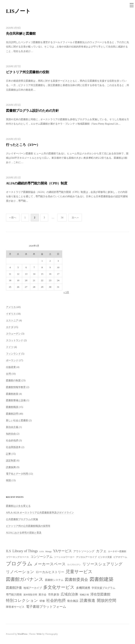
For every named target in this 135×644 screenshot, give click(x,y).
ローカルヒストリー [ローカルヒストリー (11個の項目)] (50, 572)
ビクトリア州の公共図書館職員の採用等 (28, 526)
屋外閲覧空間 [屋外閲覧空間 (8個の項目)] (30, 595)
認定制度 (11, 460)
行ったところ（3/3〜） (23, 145)
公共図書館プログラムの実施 (22, 519)
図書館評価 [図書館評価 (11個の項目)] (14, 588)
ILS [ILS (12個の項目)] (8, 551)
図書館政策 (12, 394)
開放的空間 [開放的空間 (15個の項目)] (107, 600)
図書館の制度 (13, 380)
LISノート (18, 11)
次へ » (75, 217)
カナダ (10, 327)
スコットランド (15, 340)
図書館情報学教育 (16, 387)
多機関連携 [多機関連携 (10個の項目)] (83, 588)
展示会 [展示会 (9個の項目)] (42, 595)
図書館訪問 (12, 414)
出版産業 (11, 367)
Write (39, 634)
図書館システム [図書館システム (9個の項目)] (54, 580)
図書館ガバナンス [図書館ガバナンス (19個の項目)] (25, 579)
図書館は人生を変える (18, 506)
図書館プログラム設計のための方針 (32, 111)
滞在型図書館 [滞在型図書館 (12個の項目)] (100, 594)
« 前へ (13, 217)
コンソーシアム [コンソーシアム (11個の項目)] (41, 557)
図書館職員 (12, 407)
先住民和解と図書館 (21, 34)
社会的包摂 (12, 440)
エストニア (12, 320)
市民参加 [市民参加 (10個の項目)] (54, 594)
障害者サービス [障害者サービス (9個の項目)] (15, 607)
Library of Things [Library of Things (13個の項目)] (25, 551)
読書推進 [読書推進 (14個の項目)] (88, 601)
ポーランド (12, 360)
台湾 (8, 374)
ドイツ (10, 347)
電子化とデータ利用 (17, 474)
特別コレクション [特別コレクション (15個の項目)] (22, 600)
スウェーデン (13, 334)
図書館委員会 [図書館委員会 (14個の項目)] (76, 580)
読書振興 (11, 467)
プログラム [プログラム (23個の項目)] (19, 564)
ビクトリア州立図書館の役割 (28, 72)
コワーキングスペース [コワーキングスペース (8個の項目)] (17, 557)
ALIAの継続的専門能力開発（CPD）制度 (37, 183)
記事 (8, 454)
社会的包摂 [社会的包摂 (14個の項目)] (56, 601)
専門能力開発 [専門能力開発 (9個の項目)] (14, 595)
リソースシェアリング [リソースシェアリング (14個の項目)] (102, 564)
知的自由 (11, 434)
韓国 (8, 480)
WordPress (22, 634)
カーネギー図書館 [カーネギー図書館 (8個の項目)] (117, 551)
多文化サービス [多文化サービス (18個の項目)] (59, 587)
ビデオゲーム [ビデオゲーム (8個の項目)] (120, 557)
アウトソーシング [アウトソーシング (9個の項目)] (84, 551)
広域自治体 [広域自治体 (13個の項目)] (69, 594)
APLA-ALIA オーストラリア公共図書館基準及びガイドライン (40, 513)
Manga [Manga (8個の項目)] (48, 551)
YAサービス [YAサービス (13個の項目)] (62, 551)
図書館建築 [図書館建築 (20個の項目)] (102, 579)
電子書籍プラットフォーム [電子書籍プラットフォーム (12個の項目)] (46, 607)
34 (62, 217)
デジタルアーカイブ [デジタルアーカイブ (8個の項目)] (86, 557)
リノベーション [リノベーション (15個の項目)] (20, 572)
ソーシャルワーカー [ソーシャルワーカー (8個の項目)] (64, 557)
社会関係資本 (13, 447)
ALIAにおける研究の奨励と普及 (24, 533)
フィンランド (13, 354)
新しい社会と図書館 (17, 420)
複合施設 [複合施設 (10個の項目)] (73, 601)
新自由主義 (12, 427)
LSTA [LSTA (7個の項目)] (42, 552)
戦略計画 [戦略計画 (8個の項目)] (84, 595)
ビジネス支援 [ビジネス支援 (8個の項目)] (105, 557)
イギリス (11, 314)
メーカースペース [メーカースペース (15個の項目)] (50, 564)
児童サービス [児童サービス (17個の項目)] (79, 572)
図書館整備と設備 (16, 400)
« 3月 (66, 292)
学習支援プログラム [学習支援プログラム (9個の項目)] (103, 588)
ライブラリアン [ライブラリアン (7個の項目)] (74, 565)
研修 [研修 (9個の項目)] (42, 601)
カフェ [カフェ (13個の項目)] (101, 551)
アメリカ (11, 307)
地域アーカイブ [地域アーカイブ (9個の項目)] (33, 588)
